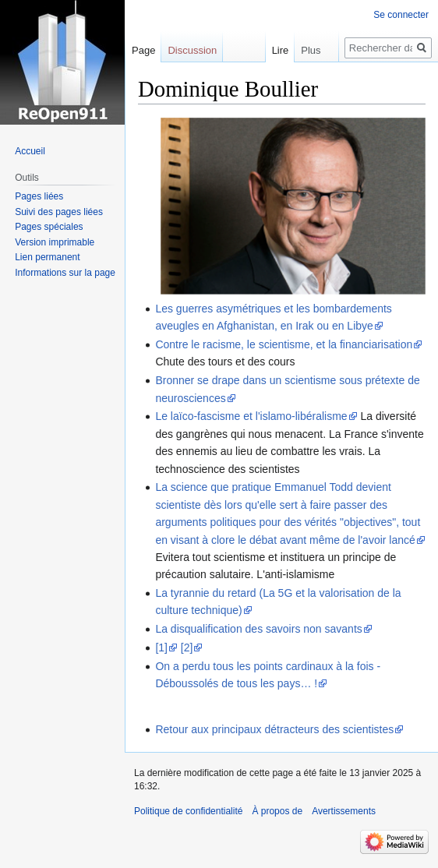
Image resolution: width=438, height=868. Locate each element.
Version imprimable (55, 242)
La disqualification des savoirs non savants (258, 629)
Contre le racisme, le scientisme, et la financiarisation (284, 344)
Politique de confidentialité (188, 811)
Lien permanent (47, 257)
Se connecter (401, 15)
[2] (187, 647)
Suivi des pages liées (59, 212)
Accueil (30, 151)
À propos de (277, 811)
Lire (269, 50)
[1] (161, 647)
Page (143, 50)
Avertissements (344, 811)
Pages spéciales (49, 227)
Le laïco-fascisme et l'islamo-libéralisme (251, 416)
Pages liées (39, 196)
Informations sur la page (65, 273)
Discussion (192, 50)
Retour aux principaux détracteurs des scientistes (274, 729)
